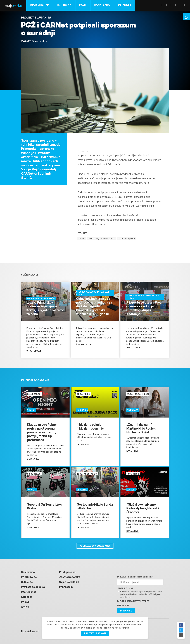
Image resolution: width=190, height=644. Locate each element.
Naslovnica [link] (28, 572)
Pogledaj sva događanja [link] (95, 546)
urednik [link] (43, 41)
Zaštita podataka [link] (70, 577)
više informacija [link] (122, 628)
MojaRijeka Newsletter (133, 601)
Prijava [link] (25, 602)
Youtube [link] (172, 5)
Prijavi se (123, 605)
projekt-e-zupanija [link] (126, 238)
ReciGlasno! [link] (28, 592)
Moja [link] (13, 5)
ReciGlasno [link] (102, 5)
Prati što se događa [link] (33, 587)
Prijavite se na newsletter (135, 577)
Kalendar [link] (125, 5)
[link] (187, 17)
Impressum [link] (66, 587)
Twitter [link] (167, 5)
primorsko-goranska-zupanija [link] (101, 238)
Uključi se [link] (64, 5)
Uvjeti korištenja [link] (69, 582)
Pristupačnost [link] (68, 572)
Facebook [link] (163, 5)
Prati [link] (83, 5)
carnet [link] (82, 238)
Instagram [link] (176, 5)
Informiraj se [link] (40, 5)
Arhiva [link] (25, 607)
